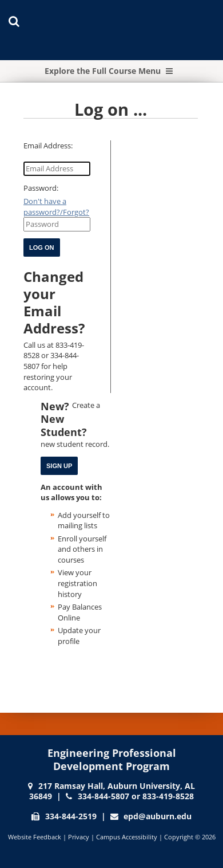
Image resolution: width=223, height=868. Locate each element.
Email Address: (48, 146)
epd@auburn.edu (158, 816)
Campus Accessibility (127, 837)
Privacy (79, 837)
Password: (41, 188)
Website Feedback (35, 837)
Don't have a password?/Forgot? (56, 207)
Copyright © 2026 (190, 837)
